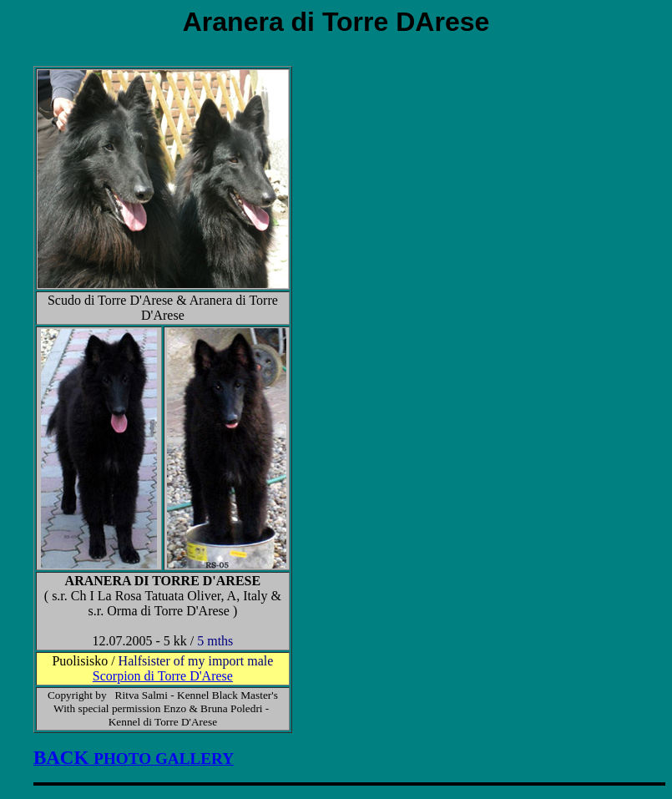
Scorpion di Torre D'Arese (163, 676)
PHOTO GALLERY (134, 759)
